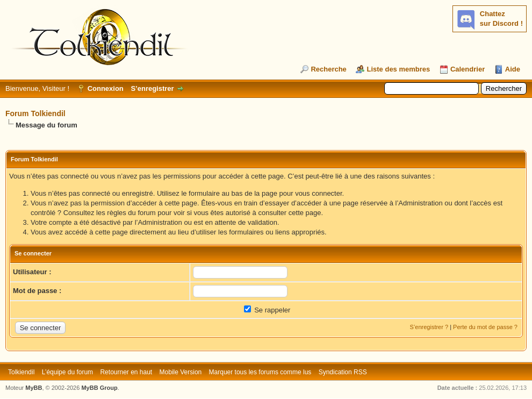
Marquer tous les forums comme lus (260, 372)
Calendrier (468, 69)
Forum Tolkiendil (35, 113)
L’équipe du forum (67, 372)
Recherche (328, 69)
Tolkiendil (21, 372)
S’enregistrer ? (429, 327)
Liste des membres (398, 69)
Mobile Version (181, 372)
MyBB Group (99, 388)
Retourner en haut (126, 372)
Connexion (106, 88)
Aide (513, 69)
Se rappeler (267, 310)
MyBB (34, 388)
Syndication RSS (343, 372)
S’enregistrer (152, 88)
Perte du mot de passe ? (485, 327)
